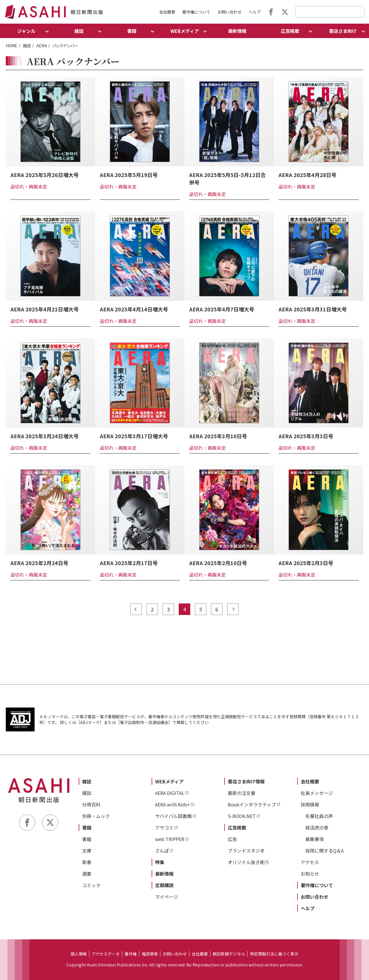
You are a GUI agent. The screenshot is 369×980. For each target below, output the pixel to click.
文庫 (87, 851)
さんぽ (162, 851)
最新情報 (237, 31)
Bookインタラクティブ (252, 804)
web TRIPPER (170, 839)
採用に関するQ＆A (324, 851)
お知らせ (310, 874)
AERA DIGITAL (170, 793)
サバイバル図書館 (173, 816)
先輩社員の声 (319, 816)
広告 (232, 839)
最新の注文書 (242, 793)
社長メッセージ (317, 793)
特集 (160, 862)
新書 (87, 862)
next (233, 609)
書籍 (87, 827)
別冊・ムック (96, 816)
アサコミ (164, 827)
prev (136, 609)
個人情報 (79, 954)
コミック (91, 885)
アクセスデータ (106, 954)
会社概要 (167, 12)
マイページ (167, 897)
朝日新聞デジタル (229, 954)
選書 (87, 874)
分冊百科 (91, 804)
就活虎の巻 (317, 827)
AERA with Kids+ (173, 804)
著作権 (131, 954)
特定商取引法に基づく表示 (274, 954)
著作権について (196, 12)
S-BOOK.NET (242, 816)
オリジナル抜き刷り (248, 862)
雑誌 (27, 46)
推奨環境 (150, 954)
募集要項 (315, 839)
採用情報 (310, 804)
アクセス (310, 862)
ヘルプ (255, 12)
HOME (12, 46)
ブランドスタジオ (246, 851)
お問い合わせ (229, 12)
